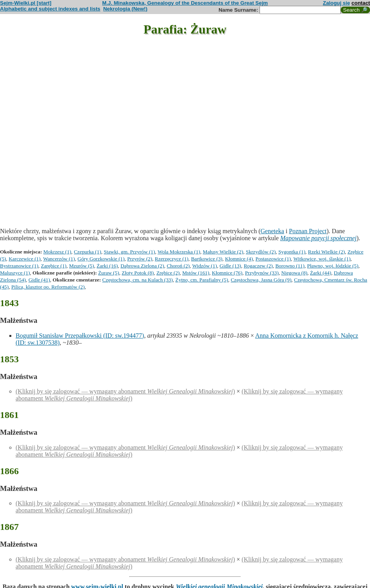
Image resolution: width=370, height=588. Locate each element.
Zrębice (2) (168, 273)
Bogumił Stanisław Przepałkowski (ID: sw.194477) (80, 336)
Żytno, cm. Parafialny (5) (202, 280)
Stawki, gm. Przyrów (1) (129, 252)
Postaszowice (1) (273, 259)
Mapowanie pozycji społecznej (318, 238)
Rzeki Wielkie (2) (326, 252)
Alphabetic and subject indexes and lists (50, 9)
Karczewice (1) (25, 259)
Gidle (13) (230, 266)
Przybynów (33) (262, 273)
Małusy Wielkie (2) (223, 252)
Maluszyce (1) (15, 273)
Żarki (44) (320, 273)
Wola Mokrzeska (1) (179, 252)
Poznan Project (308, 231)
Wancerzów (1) (59, 259)
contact (361, 3)
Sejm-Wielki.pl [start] (26, 3)
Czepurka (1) (87, 252)
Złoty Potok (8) (138, 273)
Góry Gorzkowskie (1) (101, 259)
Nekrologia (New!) (125, 9)
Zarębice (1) (54, 266)
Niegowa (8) (294, 273)
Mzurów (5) (82, 266)
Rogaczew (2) (258, 266)
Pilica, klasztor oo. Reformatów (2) (48, 287)
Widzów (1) (205, 266)
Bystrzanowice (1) (19, 266)
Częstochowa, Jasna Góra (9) (261, 280)
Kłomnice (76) (227, 273)
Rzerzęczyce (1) (172, 259)
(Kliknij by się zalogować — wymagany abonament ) (125, 391)
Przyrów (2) (140, 259)
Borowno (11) (290, 266)
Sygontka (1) (292, 252)
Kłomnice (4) (239, 259)
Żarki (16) (107, 266)
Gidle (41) (39, 280)
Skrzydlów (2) (261, 252)
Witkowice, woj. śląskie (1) (322, 259)
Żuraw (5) (109, 273)
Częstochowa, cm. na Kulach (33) (138, 280)
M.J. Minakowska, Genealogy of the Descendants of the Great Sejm (185, 3)
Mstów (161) (196, 273)
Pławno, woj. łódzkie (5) (333, 266)
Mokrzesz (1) (57, 252)
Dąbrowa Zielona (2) (142, 266)
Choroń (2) (178, 266)
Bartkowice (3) (206, 259)
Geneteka (272, 231)
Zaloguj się (336, 3)
